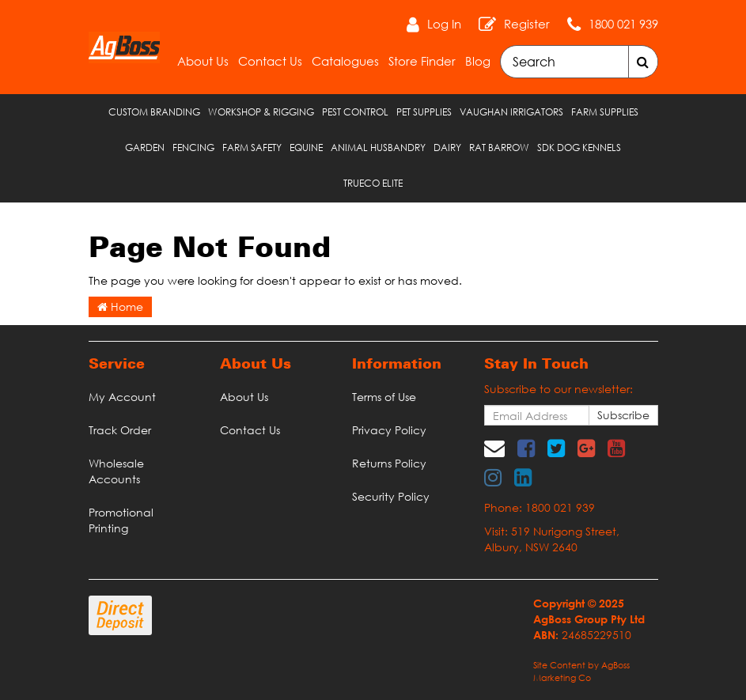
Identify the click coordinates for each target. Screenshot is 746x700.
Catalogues (345, 61)
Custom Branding (154, 112)
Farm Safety (252, 148)
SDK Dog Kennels (579, 148)
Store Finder (422, 61)
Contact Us (270, 61)
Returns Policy (389, 463)
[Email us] (494, 448)
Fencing (193, 148)
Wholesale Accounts (116, 471)
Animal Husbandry (378, 148)
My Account (122, 397)
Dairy (447, 148)
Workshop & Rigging (261, 112)
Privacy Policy (389, 430)
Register (527, 24)
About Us (203, 61)
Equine (306, 148)
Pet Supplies (424, 112)
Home (120, 306)
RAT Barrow (499, 148)
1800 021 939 (623, 24)
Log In (444, 24)
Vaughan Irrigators (511, 112)
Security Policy (391, 496)
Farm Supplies (605, 112)
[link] (526, 448)
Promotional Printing (121, 520)
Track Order (120, 430)
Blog (478, 61)
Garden (145, 148)
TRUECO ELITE (373, 183)
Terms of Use (384, 397)
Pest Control (355, 112)
